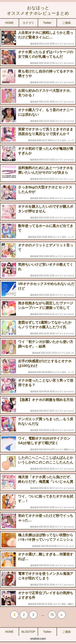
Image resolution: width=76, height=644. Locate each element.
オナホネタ (69, 44)
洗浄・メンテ (68, 140)
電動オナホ (69, 449)
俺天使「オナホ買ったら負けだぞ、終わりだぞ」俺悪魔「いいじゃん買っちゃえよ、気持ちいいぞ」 (46, 482)
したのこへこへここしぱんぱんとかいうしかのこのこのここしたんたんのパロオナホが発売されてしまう (46, 462)
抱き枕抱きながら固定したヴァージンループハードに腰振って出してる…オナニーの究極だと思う (46, 308)
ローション (69, 179)
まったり (70, 546)
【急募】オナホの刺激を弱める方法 (46, 400)
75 (52, 615)
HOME (9, 23)
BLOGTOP (28, 632)
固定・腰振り (68, 604)
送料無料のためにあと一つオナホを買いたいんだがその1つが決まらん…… (46, 173)
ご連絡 (66, 23)
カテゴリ (28, 23)
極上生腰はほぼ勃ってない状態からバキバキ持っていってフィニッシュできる (46, 540)
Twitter (47, 23)
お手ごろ (70, 353)
